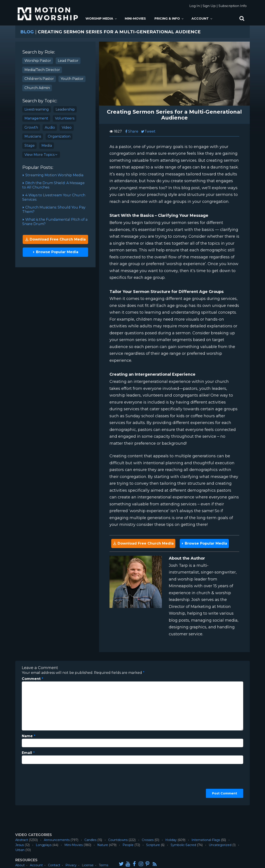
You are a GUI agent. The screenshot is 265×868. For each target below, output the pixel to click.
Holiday (171, 840)
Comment (32, 679)
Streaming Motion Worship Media (53, 175)
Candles (90, 840)
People (128, 845)
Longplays (44, 845)
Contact (54, 865)
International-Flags (206, 840)
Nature (103, 845)
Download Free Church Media (55, 239)
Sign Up (209, 6)
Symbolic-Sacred (183, 845)
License (88, 865)
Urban (20, 850)
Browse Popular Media (56, 252)
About (20, 865)
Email (28, 753)
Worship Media (101, 19)
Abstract (22, 840)
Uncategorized (220, 845)
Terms (103, 865)
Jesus (20, 845)
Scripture (153, 845)
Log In (195, 6)
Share (131, 131)
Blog (27, 32)
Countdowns (118, 840)
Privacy (71, 865)
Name (29, 736)
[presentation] (40, 783)
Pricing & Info (169, 19)
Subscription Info (233, 6)
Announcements (57, 840)
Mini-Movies (135, 19)
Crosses (148, 840)
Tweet (148, 131)
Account (202, 19)
